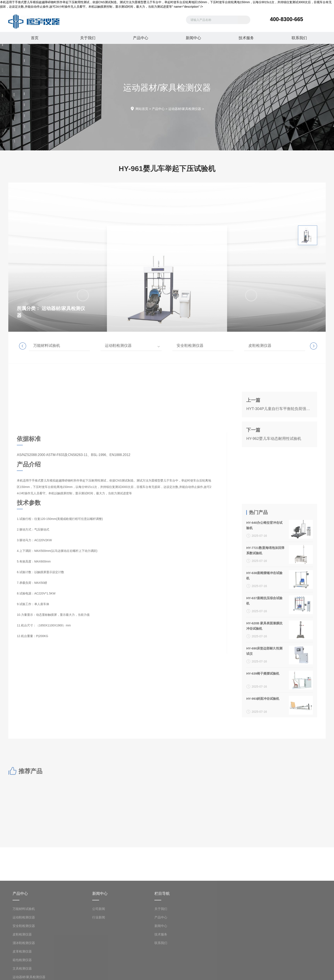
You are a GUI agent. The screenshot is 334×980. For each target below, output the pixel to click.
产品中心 (141, 38)
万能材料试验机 (47, 346)
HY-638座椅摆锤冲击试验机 (264, 707)
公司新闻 (99, 974)
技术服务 (246, 38)
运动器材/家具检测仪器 (185, 109)
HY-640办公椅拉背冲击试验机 (264, 657)
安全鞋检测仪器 (190, 346)
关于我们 (88, 38)
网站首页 (142, 109)
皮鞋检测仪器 (260, 346)
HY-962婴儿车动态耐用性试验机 (274, 468)
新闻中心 (193, 38)
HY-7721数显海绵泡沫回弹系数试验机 (265, 682)
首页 (35, 38)
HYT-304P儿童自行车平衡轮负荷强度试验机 (279, 438)
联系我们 (299, 38)
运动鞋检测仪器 (118, 346)
